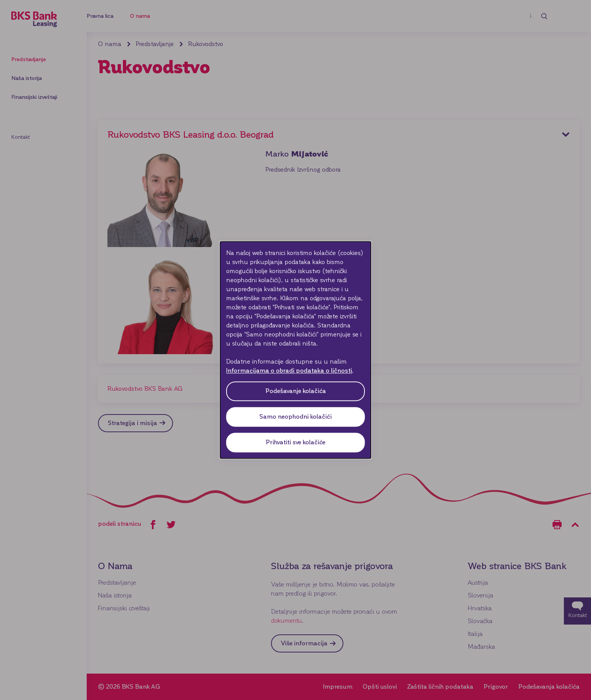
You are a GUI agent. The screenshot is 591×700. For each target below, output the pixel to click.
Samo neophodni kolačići (295, 417)
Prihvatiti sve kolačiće (295, 443)
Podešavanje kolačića (296, 391)
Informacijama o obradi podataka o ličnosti (289, 371)
